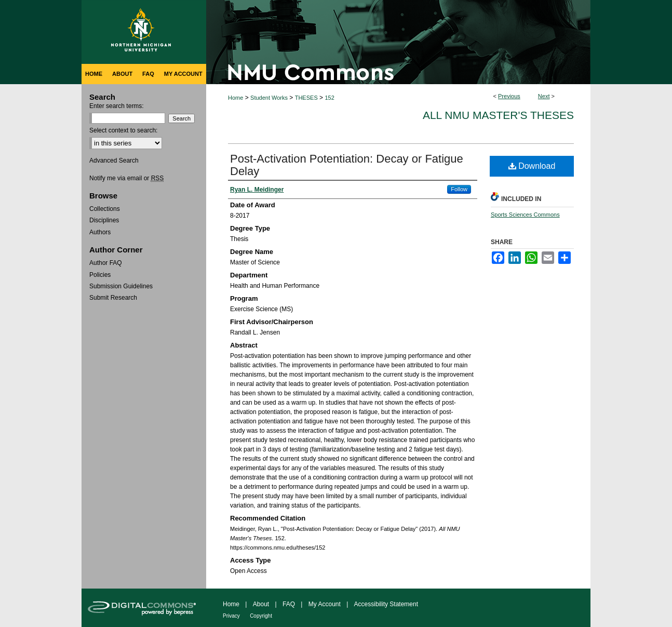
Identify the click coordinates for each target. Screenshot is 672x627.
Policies (100, 275)
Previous (509, 96)
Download (532, 166)
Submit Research (113, 298)
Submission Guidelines (121, 286)
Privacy (231, 616)
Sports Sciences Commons (525, 215)
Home (236, 98)
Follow (459, 189)
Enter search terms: (117, 106)
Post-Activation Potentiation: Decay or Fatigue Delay (347, 165)
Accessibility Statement (386, 604)
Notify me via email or (126, 178)
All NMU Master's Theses (498, 115)
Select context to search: (123, 130)
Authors (100, 232)
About (261, 604)
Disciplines (104, 220)
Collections (105, 209)
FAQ (289, 604)
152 (329, 98)
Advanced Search (114, 161)
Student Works (269, 98)
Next (544, 96)
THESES (306, 98)
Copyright (261, 616)
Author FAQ (106, 263)
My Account (325, 604)
